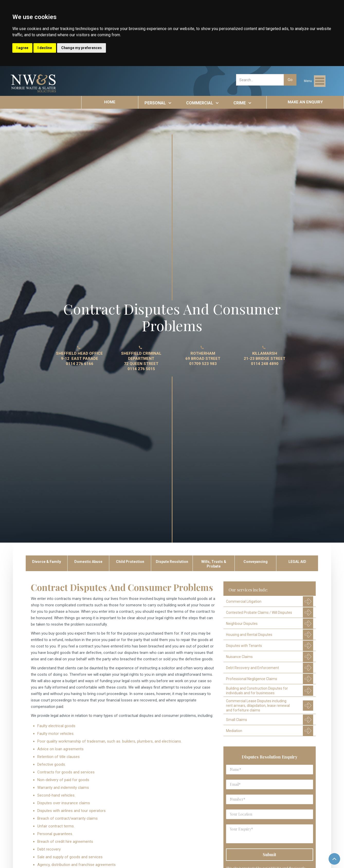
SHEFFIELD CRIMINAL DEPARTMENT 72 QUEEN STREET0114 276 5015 (141, 361)
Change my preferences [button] (82, 48)
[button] (315, 81)
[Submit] (270, 855)
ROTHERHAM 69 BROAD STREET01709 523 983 (203, 359)
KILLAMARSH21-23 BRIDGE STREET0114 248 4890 (265, 359)
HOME (110, 102)
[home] (34, 84)
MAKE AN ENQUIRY (305, 102)
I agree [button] (22, 48)
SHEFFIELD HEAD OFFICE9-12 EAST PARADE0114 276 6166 (79, 359)
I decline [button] (45, 48)
